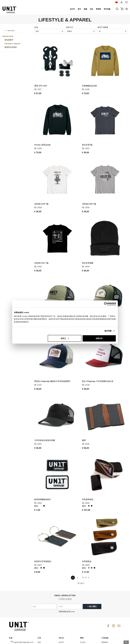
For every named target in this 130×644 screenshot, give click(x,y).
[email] (70, 570)
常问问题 (107, 9)
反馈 (39, 624)
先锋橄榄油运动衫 (90, 82)
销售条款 (105, 609)
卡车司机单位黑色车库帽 (45, 412)
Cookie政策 (42, 616)
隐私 (39, 613)
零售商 (98, 9)
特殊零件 (62, 609)
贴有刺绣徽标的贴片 (43, 467)
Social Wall (63, 620)
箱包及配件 (9, 40)
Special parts (8, 36)
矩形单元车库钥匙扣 (43, 525)
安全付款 (105, 620)
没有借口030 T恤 (89, 192)
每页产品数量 (103, 27)
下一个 (85, 541)
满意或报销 (106, 624)
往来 (82, 616)
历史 (92, 9)
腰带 (84, 412)
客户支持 (84, 609)
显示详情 (108, 331)
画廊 (85, 9)
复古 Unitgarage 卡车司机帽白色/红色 (98, 357)
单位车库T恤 (87, 137)
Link (73, 575)
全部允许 (99, 338)
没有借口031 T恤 (41, 247)
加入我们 (92, 570)
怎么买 (83, 605)
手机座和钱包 (88, 467)
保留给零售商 (43, 620)
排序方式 (69, 27)
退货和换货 (106, 627)
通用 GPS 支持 (41, 82)
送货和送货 (106, 616)
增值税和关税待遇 (87, 620)
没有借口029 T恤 (41, 192)
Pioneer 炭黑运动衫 (42, 137)
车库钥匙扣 (87, 525)
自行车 (72, 9)
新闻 (60, 616)
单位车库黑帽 (88, 247)
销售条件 (105, 605)
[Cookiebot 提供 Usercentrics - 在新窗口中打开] (106, 304)
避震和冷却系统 (11, 47)
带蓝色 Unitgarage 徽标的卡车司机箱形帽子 (53, 357)
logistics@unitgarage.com (23, 605)
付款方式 (105, 613)
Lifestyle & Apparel (12, 44)
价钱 (36, 27)
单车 (79, 9)
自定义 (65, 338)
